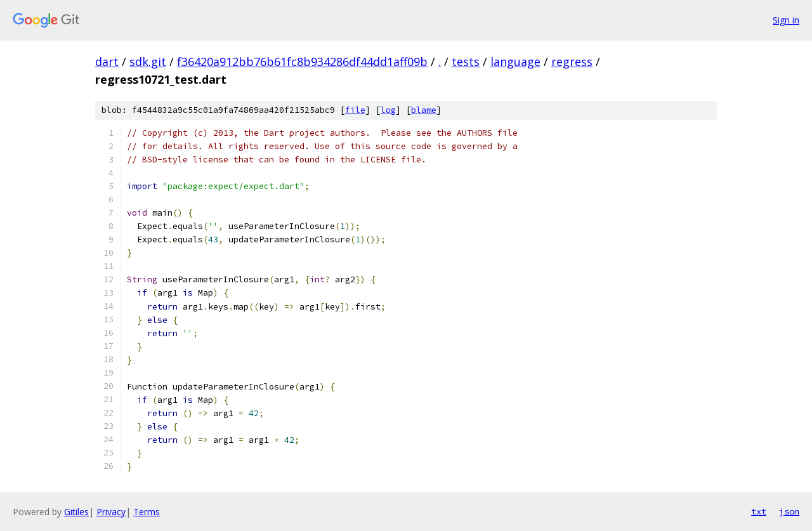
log (388, 110)
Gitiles (76, 512)
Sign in (786, 20)
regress (572, 62)
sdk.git (148, 62)
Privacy (111, 512)
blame (424, 110)
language (515, 62)
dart (107, 62)
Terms (147, 512)
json (789, 511)
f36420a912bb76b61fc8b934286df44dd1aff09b (302, 62)
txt (759, 511)
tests (466, 62)
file (355, 110)
